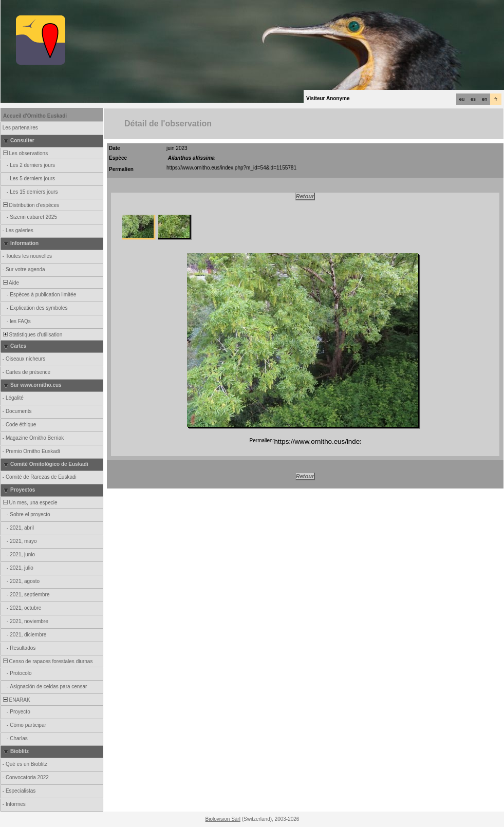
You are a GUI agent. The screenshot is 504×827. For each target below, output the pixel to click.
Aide (10, 283)
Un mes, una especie (30, 503)
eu (462, 99)
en (484, 99)
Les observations (25, 153)
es (473, 99)
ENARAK (16, 700)
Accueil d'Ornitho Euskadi (35, 116)
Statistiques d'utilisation (32, 335)
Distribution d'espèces (30, 205)
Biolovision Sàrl (223, 819)
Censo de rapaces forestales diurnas (47, 661)
